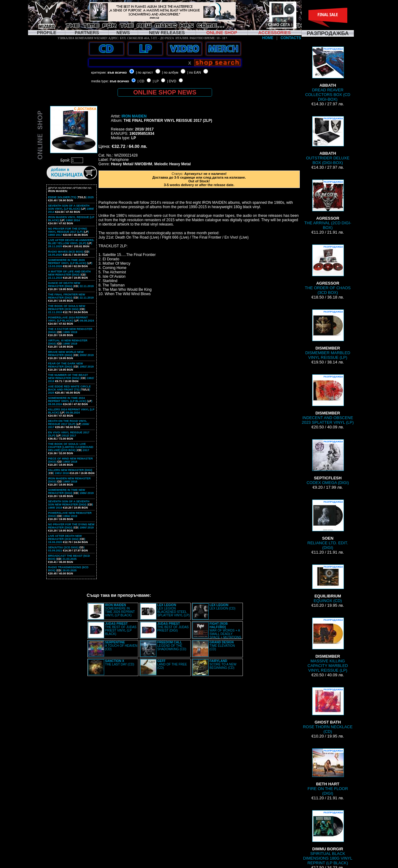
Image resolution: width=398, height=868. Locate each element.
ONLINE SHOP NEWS (165, 92)
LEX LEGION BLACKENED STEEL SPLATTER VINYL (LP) (174, 610)
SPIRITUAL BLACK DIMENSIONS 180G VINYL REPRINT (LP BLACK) (328, 838)
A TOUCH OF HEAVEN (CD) (121, 646)
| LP (156, 81)
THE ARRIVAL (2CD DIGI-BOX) (328, 205)
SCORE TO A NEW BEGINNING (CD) (223, 664)
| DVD (171, 81)
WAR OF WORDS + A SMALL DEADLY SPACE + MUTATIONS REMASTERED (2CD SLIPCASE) (217, 632)
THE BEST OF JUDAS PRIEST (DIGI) (173, 627)
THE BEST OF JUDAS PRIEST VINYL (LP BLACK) (121, 629)
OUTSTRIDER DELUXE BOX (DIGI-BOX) (328, 141)
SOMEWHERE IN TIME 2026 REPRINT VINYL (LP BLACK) (120, 610)
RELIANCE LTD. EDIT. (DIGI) (328, 525)
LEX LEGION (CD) (222, 607)
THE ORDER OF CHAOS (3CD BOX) (328, 270)
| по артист (144, 72)
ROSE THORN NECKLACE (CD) (328, 710)
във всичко (117, 72)
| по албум (170, 72)
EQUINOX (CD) (328, 584)
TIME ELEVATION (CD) (222, 646)
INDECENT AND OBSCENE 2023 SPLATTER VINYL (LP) (328, 400)
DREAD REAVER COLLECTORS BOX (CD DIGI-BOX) (328, 74)
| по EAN (194, 72)
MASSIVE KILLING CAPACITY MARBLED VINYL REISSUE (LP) (328, 645)
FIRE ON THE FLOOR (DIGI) (328, 772)
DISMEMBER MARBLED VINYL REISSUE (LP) (328, 335)
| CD (141, 81)
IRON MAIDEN (134, 116)
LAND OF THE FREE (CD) (172, 664)
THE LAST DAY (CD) (120, 663)
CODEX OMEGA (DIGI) (328, 462)
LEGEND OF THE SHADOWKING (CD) (172, 646)
